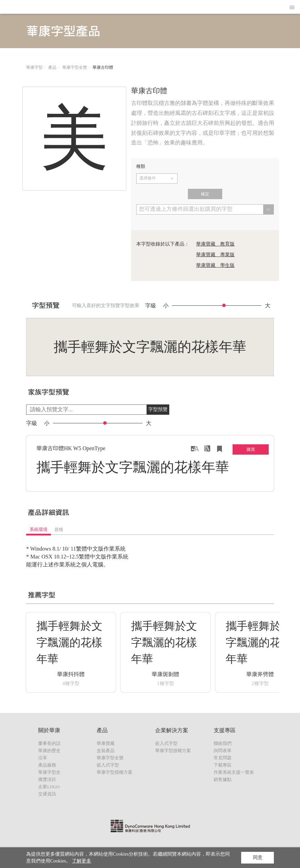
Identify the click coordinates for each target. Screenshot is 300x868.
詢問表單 (223, 751)
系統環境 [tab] (39, 529)
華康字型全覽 (75, 67)
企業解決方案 (172, 730)
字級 (151, 306)
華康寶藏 (106, 743)
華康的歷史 (49, 751)
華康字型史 (49, 772)
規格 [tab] (59, 529)
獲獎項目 (47, 779)
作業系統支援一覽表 (234, 772)
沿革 (43, 758)
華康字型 (34, 67)
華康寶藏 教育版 (215, 244)
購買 (251, 449)
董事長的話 (49, 743)
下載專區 (223, 765)
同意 (258, 858)
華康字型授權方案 (115, 772)
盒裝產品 (106, 751)
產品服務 (47, 765)
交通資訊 (47, 794)
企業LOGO (49, 787)
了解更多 (82, 861)
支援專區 (225, 730)
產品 (52, 67)
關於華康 (49, 730)
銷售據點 (223, 779)
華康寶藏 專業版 (215, 255)
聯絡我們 (223, 743)
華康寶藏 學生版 (215, 265)
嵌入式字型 (108, 765)
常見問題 (223, 758)
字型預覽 (158, 409)
